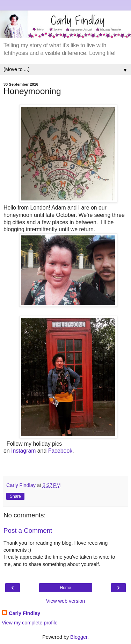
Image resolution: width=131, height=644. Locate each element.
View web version (66, 601)
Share (15, 496)
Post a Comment (28, 530)
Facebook (60, 451)
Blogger (79, 637)
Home (65, 588)
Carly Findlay (24, 613)
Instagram (23, 451)
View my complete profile (30, 623)
